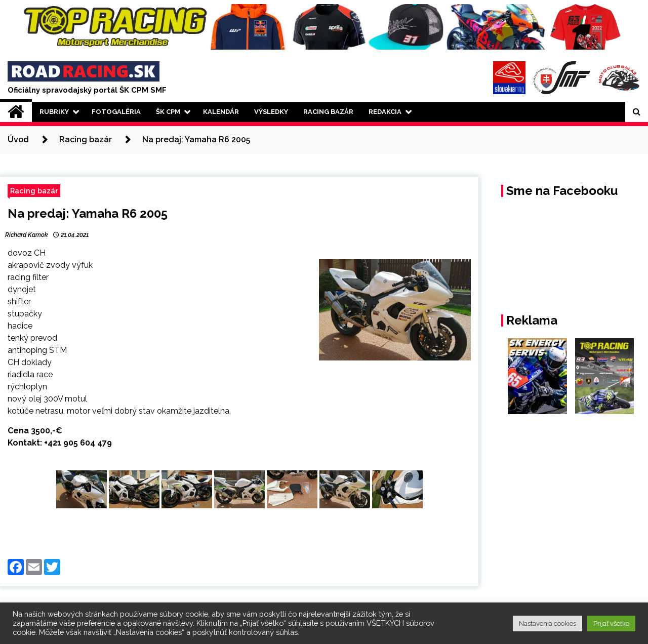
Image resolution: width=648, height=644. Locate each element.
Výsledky (271, 112)
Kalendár (221, 112)
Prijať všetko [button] (611, 623)
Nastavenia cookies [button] (548, 623)
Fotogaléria (116, 112)
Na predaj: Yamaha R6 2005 (88, 213)
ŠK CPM (168, 112)
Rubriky (54, 112)
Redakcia (385, 112)
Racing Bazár (328, 112)
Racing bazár (34, 191)
